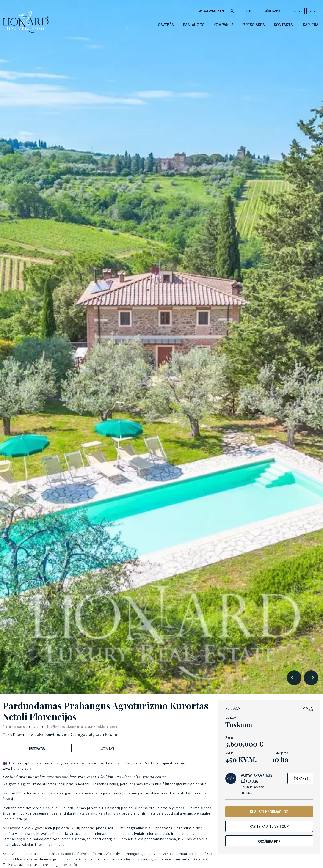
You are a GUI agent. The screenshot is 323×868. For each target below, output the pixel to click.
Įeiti (248, 11)
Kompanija (224, 25)
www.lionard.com (17, 768)
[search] (232, 11)
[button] (305, 708)
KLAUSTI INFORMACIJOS (269, 812)
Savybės (166, 25)
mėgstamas (272, 11)
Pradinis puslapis (14, 726)
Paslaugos (194, 25)
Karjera (311, 25)
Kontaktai (284, 25)
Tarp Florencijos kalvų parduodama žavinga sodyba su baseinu (82, 727)
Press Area (254, 25)
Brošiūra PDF (269, 841)
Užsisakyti (300, 778)
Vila (36, 727)
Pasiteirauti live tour (269, 826)
